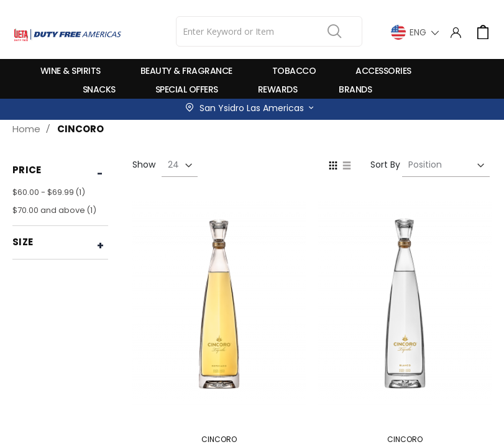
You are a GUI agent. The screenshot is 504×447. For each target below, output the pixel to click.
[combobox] (269, 31)
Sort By (385, 165)
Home (26, 129)
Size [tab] (23, 242)
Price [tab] (27, 170)
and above (56, 210)
